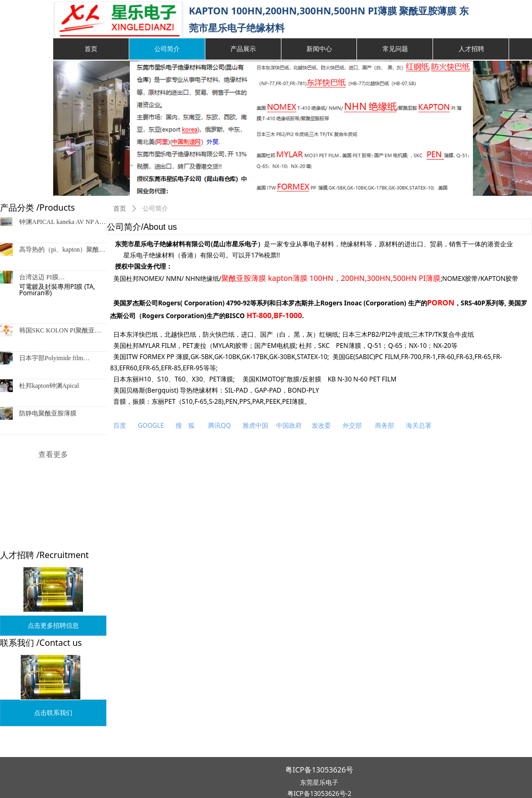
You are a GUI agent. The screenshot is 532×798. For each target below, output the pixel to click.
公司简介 (155, 209)
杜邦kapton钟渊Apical (49, 386)
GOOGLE (151, 425)
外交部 (352, 425)
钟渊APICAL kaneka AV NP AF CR (61, 223)
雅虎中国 (256, 425)
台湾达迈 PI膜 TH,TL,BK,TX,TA (43, 279)
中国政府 (289, 425)
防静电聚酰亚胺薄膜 (48, 413)
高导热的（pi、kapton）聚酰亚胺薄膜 (62, 251)
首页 (120, 209)
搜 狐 (185, 425)
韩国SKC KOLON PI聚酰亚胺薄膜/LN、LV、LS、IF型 (60, 332)
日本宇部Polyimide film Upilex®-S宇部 (51, 359)
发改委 (321, 425)
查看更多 (53, 454)
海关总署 (419, 425)
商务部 (385, 425)
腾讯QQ (219, 425)
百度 (120, 425)
